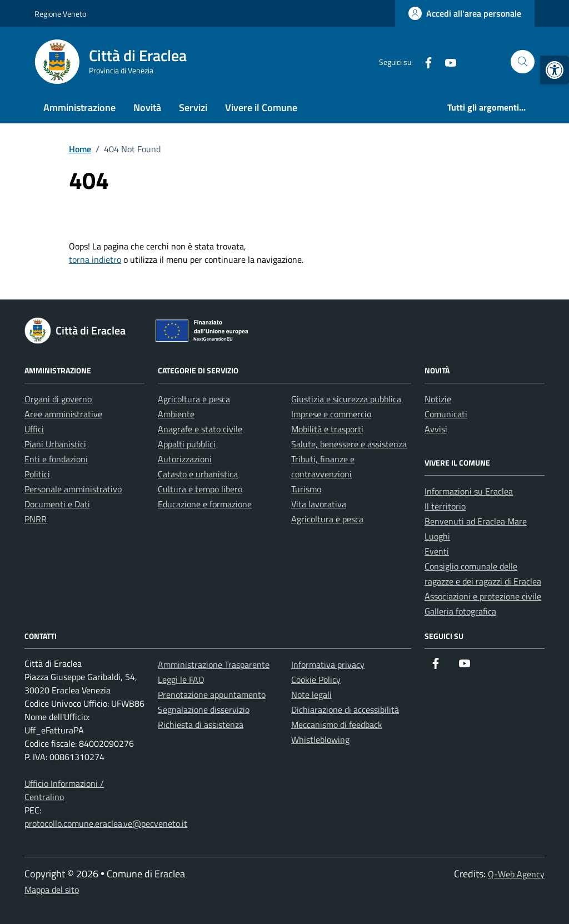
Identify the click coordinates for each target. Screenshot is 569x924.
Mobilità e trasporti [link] (327, 429)
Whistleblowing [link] (320, 740)
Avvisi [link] (436, 429)
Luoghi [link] (437, 536)
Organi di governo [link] (58, 399)
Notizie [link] (438, 399)
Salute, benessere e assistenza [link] (349, 444)
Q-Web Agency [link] (516, 874)
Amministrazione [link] (79, 108)
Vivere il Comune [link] (261, 108)
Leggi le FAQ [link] (181, 680)
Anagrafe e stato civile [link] (200, 429)
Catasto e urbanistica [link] (198, 474)
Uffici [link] (34, 429)
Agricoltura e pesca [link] (194, 399)
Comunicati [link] (446, 414)
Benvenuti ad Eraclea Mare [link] (476, 521)
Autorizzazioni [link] (185, 459)
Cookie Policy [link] (316, 680)
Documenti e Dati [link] (57, 504)
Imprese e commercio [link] (331, 414)
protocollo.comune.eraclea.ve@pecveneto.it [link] (106, 823)
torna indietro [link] (95, 259)
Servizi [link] (193, 108)
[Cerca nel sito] (523, 62)
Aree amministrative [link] (63, 414)
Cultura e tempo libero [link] (200, 489)
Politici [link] (37, 474)
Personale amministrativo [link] (73, 489)
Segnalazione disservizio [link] (204, 710)
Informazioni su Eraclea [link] (469, 491)
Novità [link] (147, 108)
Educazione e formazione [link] (205, 504)
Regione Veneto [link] (60, 14)
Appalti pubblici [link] (187, 444)
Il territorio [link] (445, 506)
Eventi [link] (437, 551)
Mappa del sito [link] (52, 890)
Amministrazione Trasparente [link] (214, 665)
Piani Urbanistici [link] (55, 444)
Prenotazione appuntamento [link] (212, 695)
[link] (555, 70)
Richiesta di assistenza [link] (201, 725)
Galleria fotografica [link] (460, 611)
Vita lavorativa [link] (319, 504)
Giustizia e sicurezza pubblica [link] (346, 399)
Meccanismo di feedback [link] (337, 725)
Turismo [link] (306, 489)
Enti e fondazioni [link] (56, 459)
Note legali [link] (311, 695)
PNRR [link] (36, 519)
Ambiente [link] (176, 414)
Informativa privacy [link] (328, 665)
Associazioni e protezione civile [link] (483, 596)
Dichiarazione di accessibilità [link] (345, 710)
